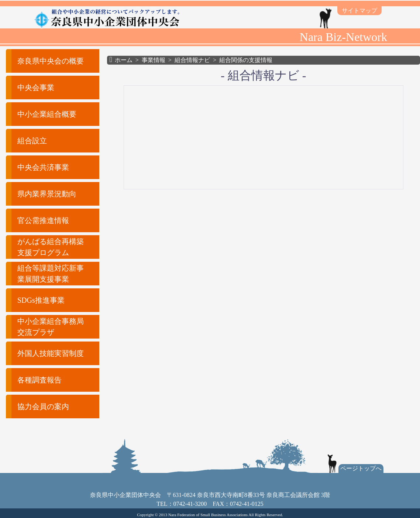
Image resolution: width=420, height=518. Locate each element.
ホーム (124, 60)
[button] (48, 61)
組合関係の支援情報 (246, 60)
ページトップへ (361, 468)
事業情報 (154, 60)
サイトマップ (359, 11)
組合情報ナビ (192, 60)
